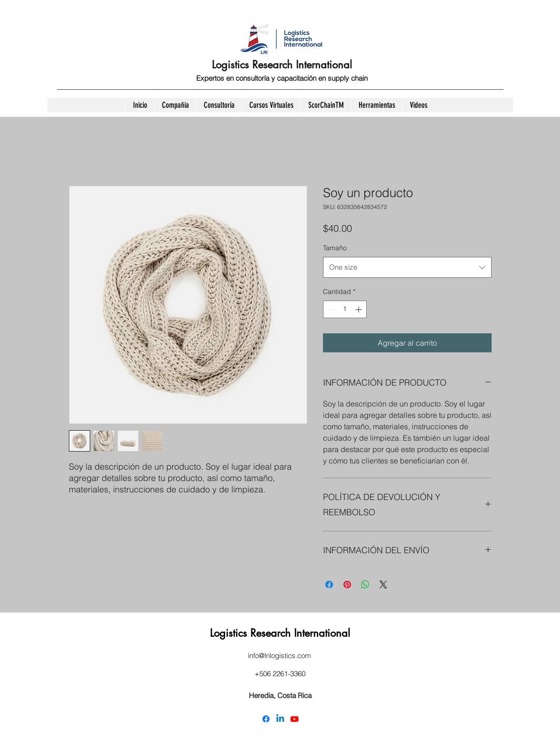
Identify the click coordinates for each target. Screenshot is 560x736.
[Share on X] (383, 585)
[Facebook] (266, 719)
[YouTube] (294, 719)
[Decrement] (330, 309)
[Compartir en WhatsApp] (365, 585)
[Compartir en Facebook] (329, 585)
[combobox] (407, 267)
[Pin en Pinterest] (347, 585)
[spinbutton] (345, 309)
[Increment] (359, 309)
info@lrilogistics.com (280, 656)
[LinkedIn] (280, 719)
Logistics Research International (282, 65)
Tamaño (335, 248)
